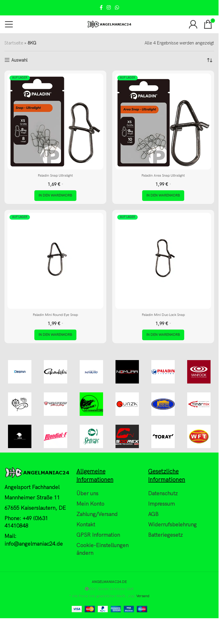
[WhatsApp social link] (117, 8)
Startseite (14, 43)
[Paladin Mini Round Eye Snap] (55, 261)
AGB (153, 514)
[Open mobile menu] (9, 24)
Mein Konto (90, 504)
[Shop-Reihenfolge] (210, 60)
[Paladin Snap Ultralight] (55, 122)
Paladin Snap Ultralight (55, 176)
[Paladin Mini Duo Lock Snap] (163, 261)
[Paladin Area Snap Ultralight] (163, 122)
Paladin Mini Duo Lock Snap (163, 315)
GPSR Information (98, 535)
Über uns (87, 494)
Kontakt (86, 525)
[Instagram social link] (109, 8)
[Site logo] (109, 24)
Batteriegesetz (165, 535)
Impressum (161, 504)
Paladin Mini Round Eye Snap (55, 315)
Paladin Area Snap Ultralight (163, 176)
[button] (55, 196)
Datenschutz (163, 494)
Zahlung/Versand (97, 514)
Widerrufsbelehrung (172, 525)
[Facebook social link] (101, 8)
